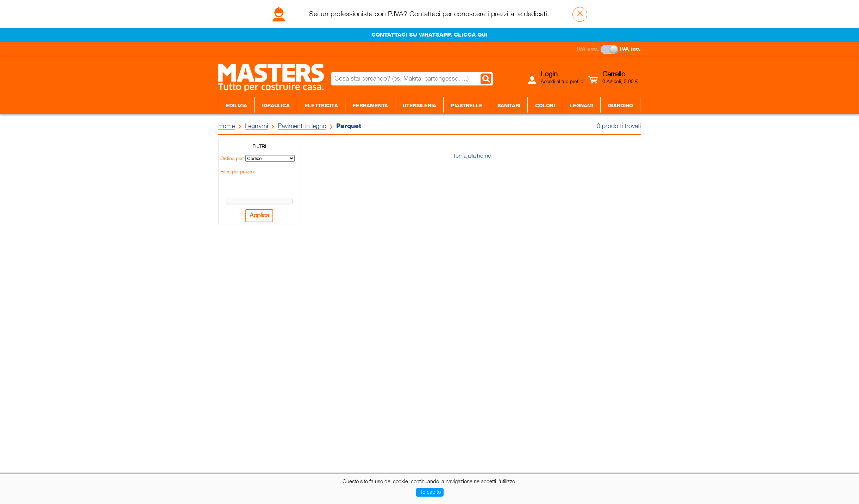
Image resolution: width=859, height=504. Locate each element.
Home (227, 126)
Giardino (620, 106)
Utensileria (419, 106)
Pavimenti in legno (302, 126)
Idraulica (276, 106)
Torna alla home (472, 156)
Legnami (581, 106)
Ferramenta (370, 106)
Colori (545, 106)
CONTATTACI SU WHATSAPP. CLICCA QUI (429, 35)
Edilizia (236, 106)
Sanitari (509, 106)
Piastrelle (467, 106)
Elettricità (321, 106)
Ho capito (430, 492)
